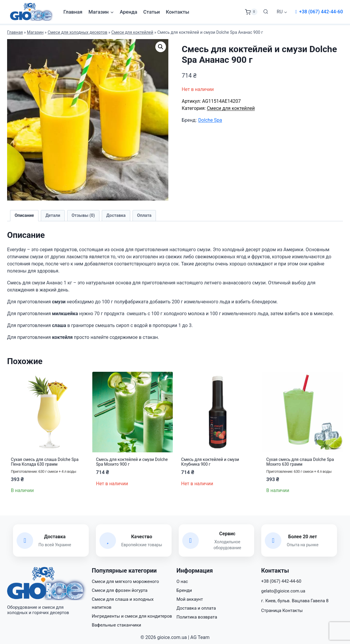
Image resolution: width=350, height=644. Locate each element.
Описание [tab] (24, 216)
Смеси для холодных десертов (78, 32)
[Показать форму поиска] (266, 12)
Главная (73, 12)
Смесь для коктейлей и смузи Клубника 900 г (210, 462)
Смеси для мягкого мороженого (125, 581)
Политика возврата (197, 617)
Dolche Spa (210, 120)
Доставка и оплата (196, 608)
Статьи (151, 12)
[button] (161, 47)
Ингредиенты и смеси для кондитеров (132, 616)
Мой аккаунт (190, 599)
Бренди (184, 590)
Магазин (35, 32)
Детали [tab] (53, 216)
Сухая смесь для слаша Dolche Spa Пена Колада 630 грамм (45, 462)
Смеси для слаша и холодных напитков (123, 603)
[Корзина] (251, 12)
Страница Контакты (282, 611)
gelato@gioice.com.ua (283, 591)
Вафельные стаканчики (116, 625)
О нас (182, 581)
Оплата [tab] (144, 216)
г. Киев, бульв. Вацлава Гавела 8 (295, 601)
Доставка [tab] (116, 216)
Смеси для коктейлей (132, 32)
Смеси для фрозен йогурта (120, 590)
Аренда (129, 12)
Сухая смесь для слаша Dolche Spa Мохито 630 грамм (300, 462)
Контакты (178, 12)
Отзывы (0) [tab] (83, 216)
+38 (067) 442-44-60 (321, 12)
